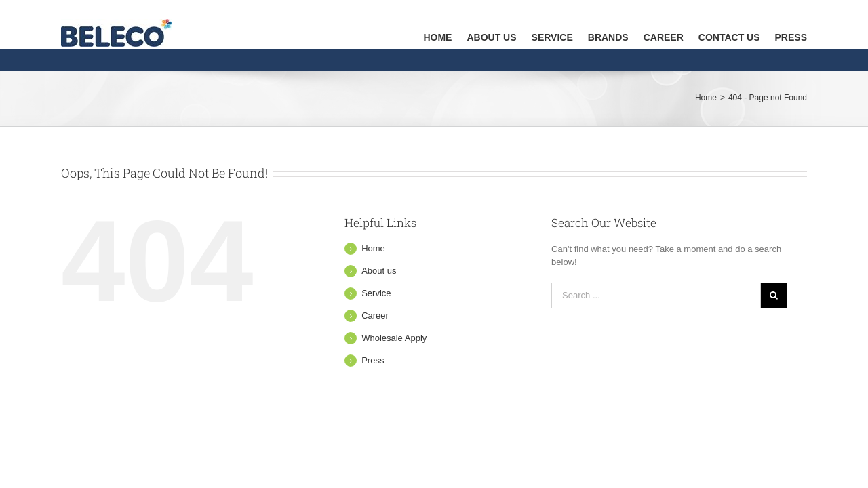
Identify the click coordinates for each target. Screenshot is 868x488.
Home (373, 248)
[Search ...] (656, 296)
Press (373, 360)
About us (379, 271)
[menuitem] (378, 25)
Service (376, 293)
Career (375, 316)
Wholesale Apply (394, 338)
